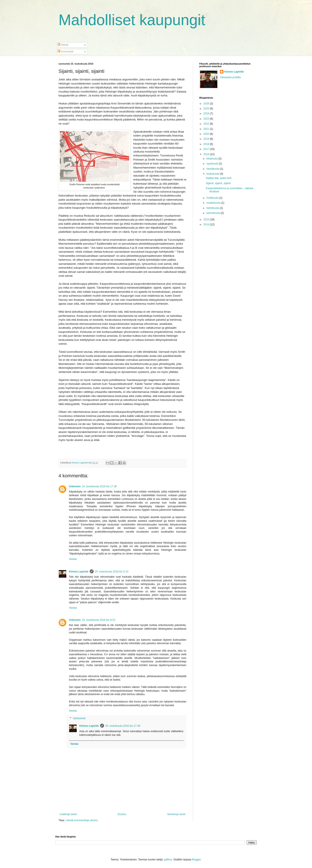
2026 (207, 104)
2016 (207, 154)
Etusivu (122, 814)
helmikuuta (213, 208)
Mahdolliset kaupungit (132, 20)
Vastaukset (79, 718)
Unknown (75, 486)
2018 (207, 144)
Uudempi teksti (68, 814)
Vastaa (73, 559)
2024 (207, 114)
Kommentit (66, 52)
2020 (207, 134)
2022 (207, 124)
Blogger (196, 860)
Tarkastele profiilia (230, 77)
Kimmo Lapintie (79, 572)
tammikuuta (214, 213)
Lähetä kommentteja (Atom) (81, 820)
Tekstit (63, 45)
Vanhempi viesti (176, 814)
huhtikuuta (213, 198)
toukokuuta (213, 174)
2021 (207, 129)
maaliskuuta (214, 203)
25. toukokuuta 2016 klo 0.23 (112, 572)
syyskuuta (213, 164)
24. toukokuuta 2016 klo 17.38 (99, 486)
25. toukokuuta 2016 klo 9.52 (99, 620)
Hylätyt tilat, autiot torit (219, 178)
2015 (207, 219)
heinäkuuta (213, 169)
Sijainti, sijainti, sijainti (218, 183)
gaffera (168, 860)
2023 (207, 119)
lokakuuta (212, 159)
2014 (207, 224)
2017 (207, 149)
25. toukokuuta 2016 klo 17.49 (123, 726)
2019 (207, 139)
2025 (207, 109)
